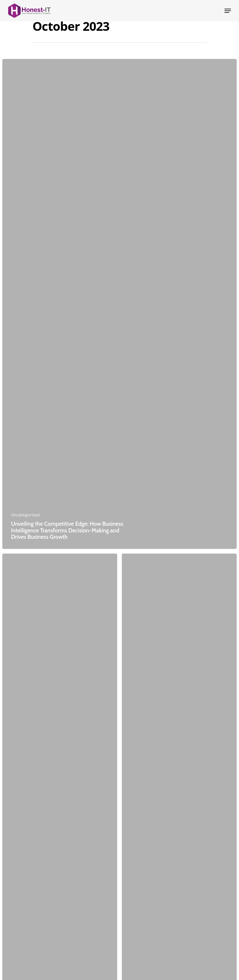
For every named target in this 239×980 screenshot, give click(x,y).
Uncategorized (25, 515)
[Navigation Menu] (228, 11)
